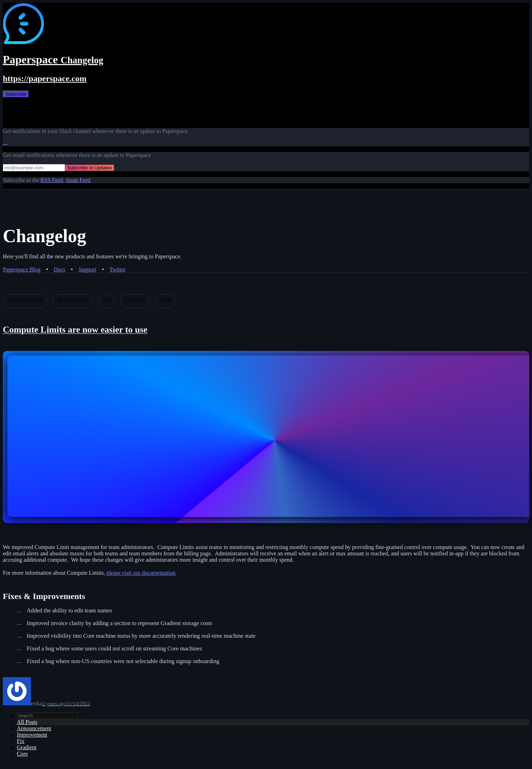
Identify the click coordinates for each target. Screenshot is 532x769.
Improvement (32, 735)
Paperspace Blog (22, 269)
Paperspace (53, 59)
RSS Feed (52, 180)
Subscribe (16, 94)
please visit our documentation (141, 573)
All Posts (27, 722)
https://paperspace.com (45, 78)
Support (87, 269)
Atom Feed (78, 180)
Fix (21, 741)
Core (22, 754)
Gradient (27, 747)
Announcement (34, 728)
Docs (60, 269)
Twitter (117, 269)
